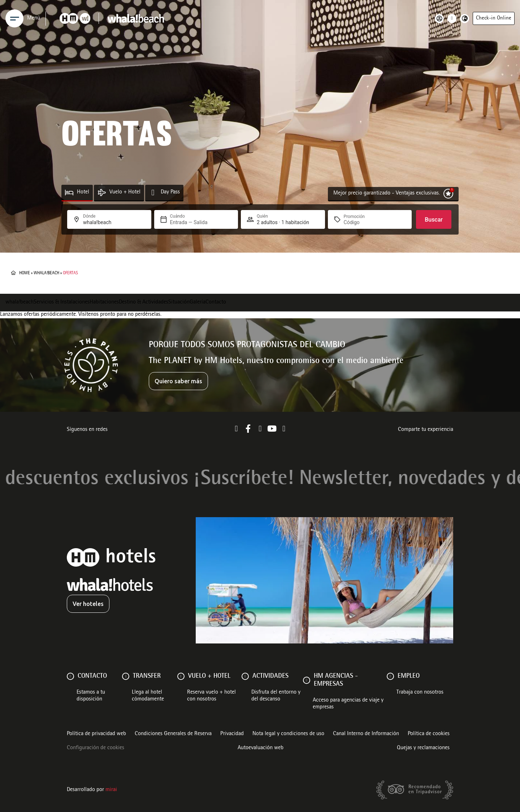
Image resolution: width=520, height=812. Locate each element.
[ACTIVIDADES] (245, 676)
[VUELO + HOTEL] (181, 676)
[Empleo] (390, 676)
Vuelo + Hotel (125, 192)
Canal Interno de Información (366, 734)
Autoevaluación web (261, 748)
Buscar (434, 220)
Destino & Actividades (144, 302)
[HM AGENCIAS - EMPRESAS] (307, 680)
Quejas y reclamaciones (423, 748)
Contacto (216, 302)
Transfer (147, 676)
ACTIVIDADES (270, 676)
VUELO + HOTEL (209, 676)
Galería (198, 302)
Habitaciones (104, 302)
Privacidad (232, 734)
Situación (179, 302)
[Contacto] (70, 676)
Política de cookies (429, 734)
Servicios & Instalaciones (62, 302)
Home (25, 273)
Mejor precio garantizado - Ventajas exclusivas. (387, 193)
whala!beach (46, 273)
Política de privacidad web (96, 734)
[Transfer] (126, 676)
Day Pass (170, 192)
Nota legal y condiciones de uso (288, 734)
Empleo (409, 676)
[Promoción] (361, 222)
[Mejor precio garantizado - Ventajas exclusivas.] (448, 194)
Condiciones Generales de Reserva (173, 734)
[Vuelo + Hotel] (102, 193)
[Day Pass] (153, 193)
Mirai (111, 790)
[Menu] (14, 18)
